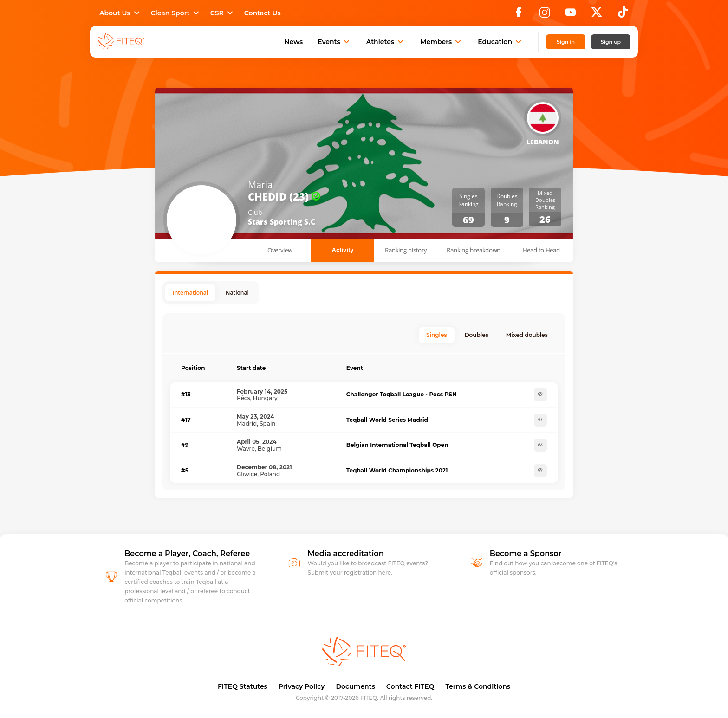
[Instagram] (545, 15)
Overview (280, 250)
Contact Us (263, 13)
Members (442, 42)
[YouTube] (571, 15)
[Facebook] (519, 15)
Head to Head (541, 250)
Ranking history (406, 250)
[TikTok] (623, 15)
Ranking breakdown (474, 250)
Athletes (386, 42)
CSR (223, 13)
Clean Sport (176, 13)
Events (335, 42)
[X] (597, 15)
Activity (343, 250)
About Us (120, 13)
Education (500, 42)
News (293, 42)
